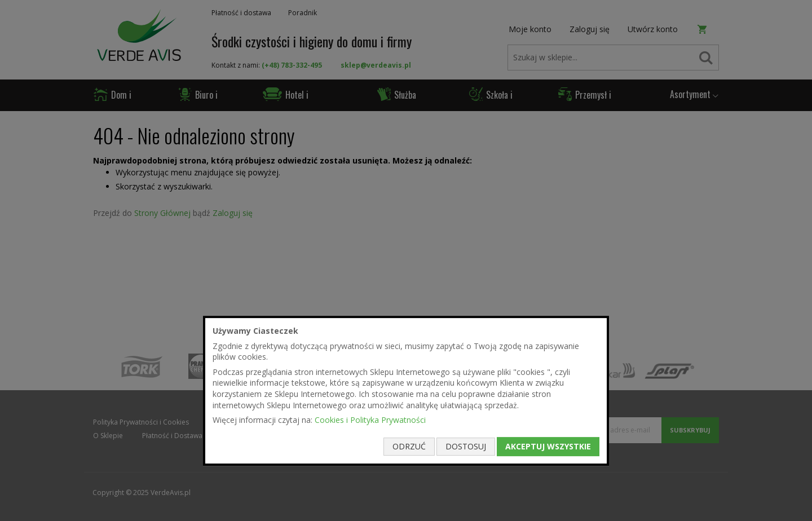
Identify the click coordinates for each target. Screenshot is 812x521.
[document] (406, 391)
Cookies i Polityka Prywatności (370, 420)
